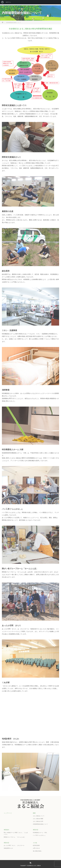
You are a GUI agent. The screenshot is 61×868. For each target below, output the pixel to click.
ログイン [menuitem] (8, 2)
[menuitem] (2, 2)
